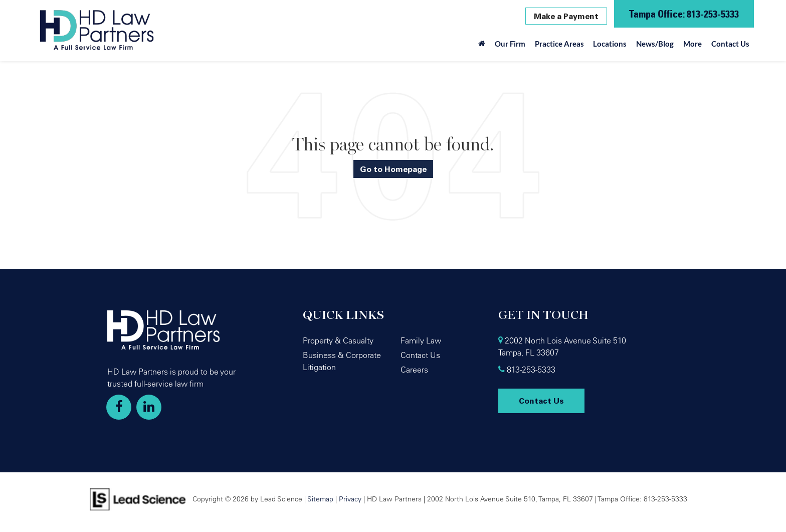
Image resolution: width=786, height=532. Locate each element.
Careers (414, 370)
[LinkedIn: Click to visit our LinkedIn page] (149, 407)
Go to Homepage (393, 169)
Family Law (421, 340)
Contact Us (730, 44)
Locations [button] (610, 44)
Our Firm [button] (510, 44)
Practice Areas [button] (559, 44)
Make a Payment (566, 16)
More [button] (693, 44)
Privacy (350, 499)
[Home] (482, 46)
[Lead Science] (138, 498)
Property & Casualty (338, 340)
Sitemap (320, 499)
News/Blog (655, 44)
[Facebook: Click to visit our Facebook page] (119, 407)
